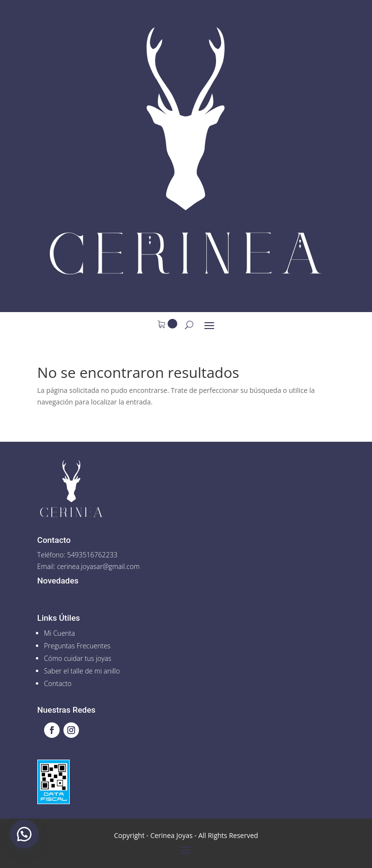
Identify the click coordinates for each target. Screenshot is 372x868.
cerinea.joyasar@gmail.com (99, 566)
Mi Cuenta (60, 633)
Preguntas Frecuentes (77, 646)
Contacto (58, 683)
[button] (24, 834)
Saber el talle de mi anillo (82, 671)
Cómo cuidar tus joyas (78, 658)
